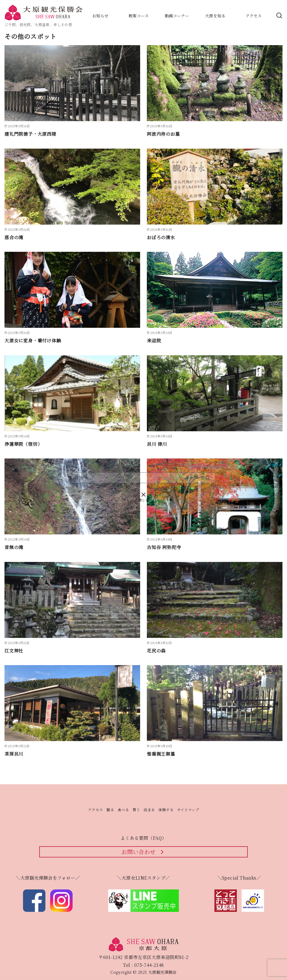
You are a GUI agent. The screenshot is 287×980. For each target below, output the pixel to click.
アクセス (96, 810)
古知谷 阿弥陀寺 (164, 547)
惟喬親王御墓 (161, 754)
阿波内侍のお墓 (163, 134)
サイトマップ (188, 810)
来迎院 (154, 341)
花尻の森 (156, 651)
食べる (123, 810)
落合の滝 (14, 237)
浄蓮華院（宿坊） (23, 444)
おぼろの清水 (161, 237)
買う (136, 810)
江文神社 (14, 651)
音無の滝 (14, 547)
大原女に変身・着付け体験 (33, 341)
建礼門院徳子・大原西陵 (30, 134)
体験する (166, 810)
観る (110, 810)
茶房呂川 (14, 754)
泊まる (149, 810)
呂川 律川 (157, 444)
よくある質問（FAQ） (143, 838)
